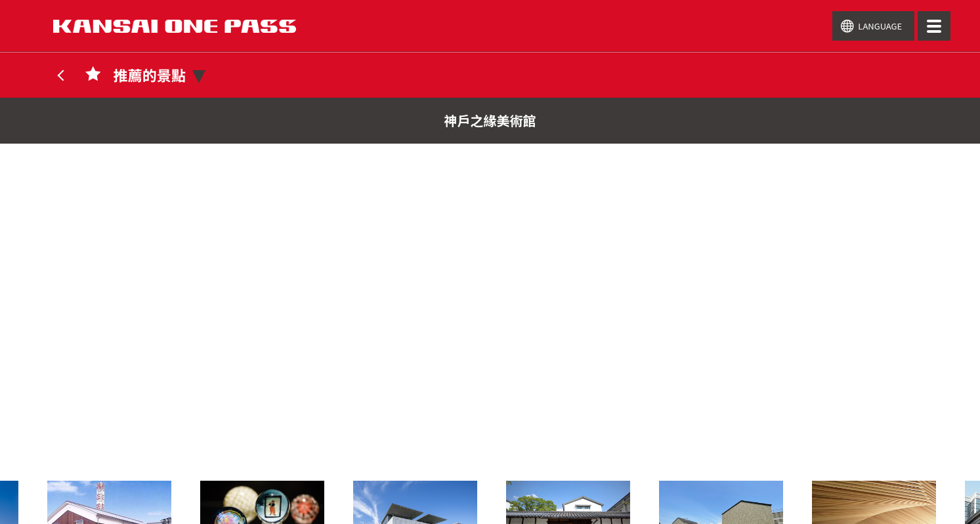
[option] (568, 498)
